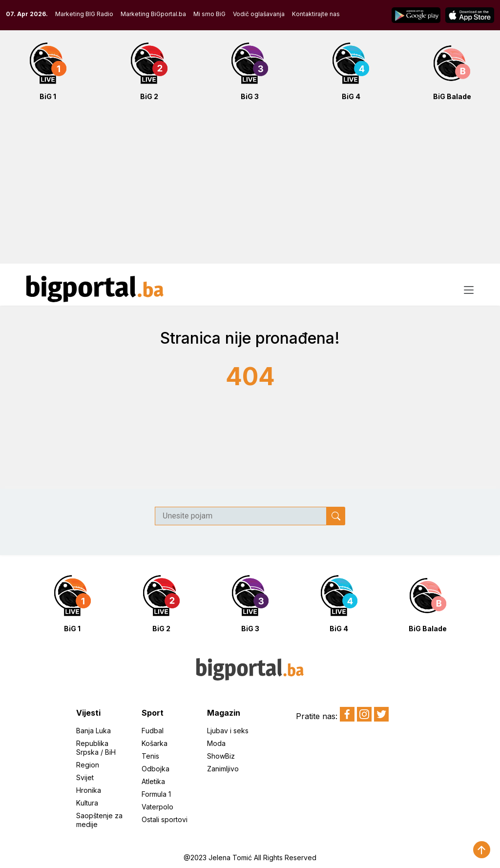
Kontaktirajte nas (316, 14)
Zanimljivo (223, 769)
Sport (153, 713)
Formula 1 (156, 794)
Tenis (150, 756)
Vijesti (88, 713)
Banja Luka (94, 731)
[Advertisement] (250, 187)
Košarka (155, 743)
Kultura (87, 803)
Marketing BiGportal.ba (153, 14)
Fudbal (153, 731)
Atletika (153, 781)
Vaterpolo (157, 807)
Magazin (224, 713)
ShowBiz (221, 756)
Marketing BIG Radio (84, 14)
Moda (216, 743)
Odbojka (156, 769)
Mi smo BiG (209, 14)
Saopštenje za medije (99, 820)
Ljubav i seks (228, 731)
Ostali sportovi (165, 819)
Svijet (85, 777)
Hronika (89, 790)
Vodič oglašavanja (259, 14)
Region (88, 765)
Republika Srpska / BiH (96, 748)
